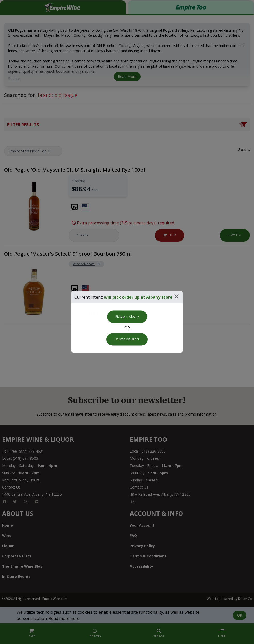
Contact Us (11, 487)
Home (7, 525)
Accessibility (141, 566)
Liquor (8, 546)
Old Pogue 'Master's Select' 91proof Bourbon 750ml (68, 254)
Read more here (64, 618)
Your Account (142, 525)
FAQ (133, 535)
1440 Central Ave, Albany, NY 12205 (32, 494)
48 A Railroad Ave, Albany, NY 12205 (160, 494)
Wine (7, 535)
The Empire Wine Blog (22, 566)
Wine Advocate (84, 264)
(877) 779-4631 (31, 451)
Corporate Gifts (17, 556)
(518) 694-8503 (25, 458)
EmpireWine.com (55, 599)
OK (240, 615)
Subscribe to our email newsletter (64, 414)
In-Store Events (16, 577)
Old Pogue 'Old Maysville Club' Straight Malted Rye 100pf (75, 170)
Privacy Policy (142, 546)
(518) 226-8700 (153, 451)
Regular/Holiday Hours (21, 480)
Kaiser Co (245, 599)
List (235, 235)
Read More (127, 76)
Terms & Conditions (148, 556)
